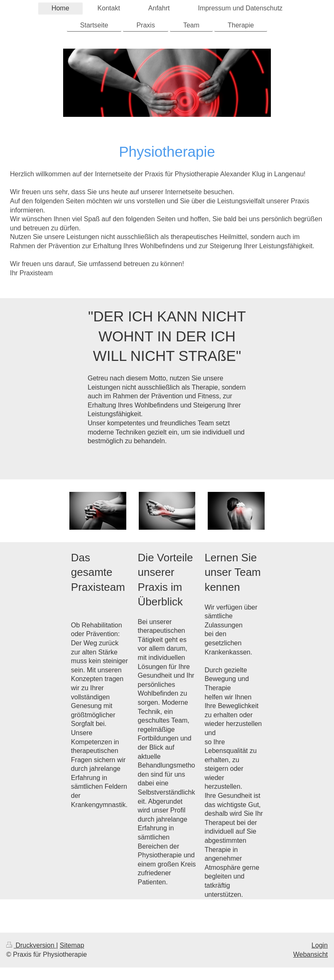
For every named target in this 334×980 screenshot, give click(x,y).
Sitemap (72, 945)
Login (320, 945)
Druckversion (31, 945)
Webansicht (311, 954)
